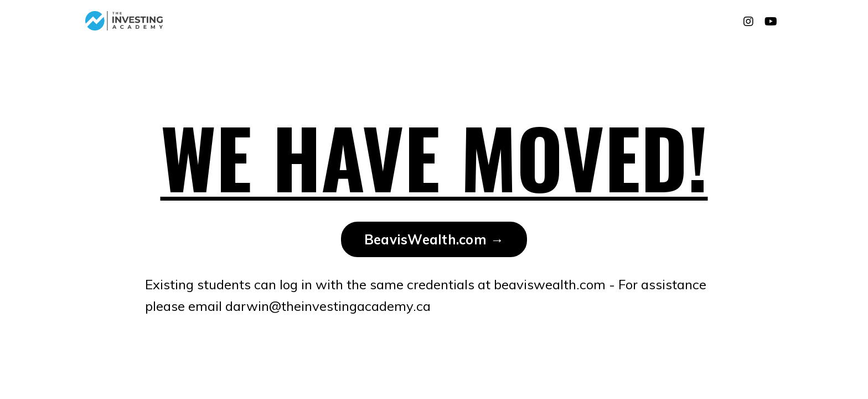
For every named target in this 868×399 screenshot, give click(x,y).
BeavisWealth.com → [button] (434, 239)
